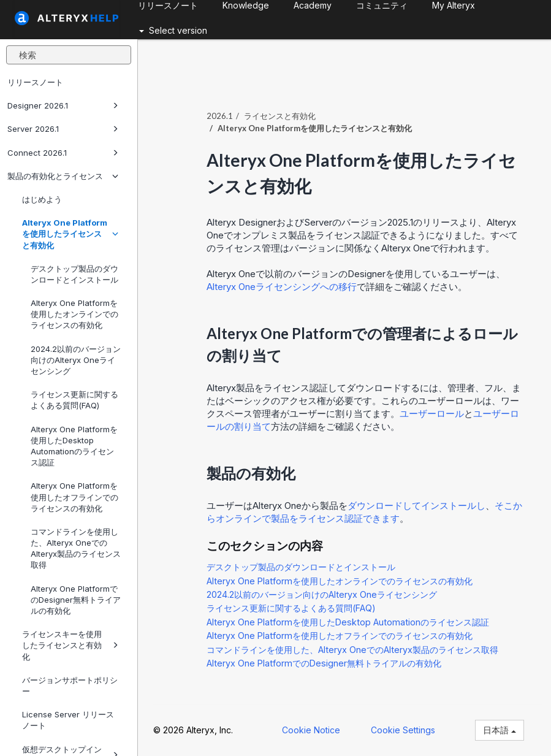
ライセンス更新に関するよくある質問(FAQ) (74, 400)
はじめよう (42, 199)
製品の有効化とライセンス (63, 176)
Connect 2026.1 (63, 153)
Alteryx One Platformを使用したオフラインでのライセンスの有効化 (74, 497)
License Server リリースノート (68, 720)
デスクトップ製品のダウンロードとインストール (74, 274)
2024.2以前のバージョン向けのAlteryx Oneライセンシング (76, 360)
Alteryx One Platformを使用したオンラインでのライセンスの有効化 (74, 314)
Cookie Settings (403, 730)
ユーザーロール (432, 414)
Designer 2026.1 (63, 105)
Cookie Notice (311, 730)
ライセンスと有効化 (280, 116)
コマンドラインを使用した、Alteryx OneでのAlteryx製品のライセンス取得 (76, 548)
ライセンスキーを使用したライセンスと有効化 (70, 645)
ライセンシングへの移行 (282, 287)
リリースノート (35, 82)
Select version (173, 30)
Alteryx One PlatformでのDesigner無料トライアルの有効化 (76, 600)
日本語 (500, 730)
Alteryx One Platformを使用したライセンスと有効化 (70, 234)
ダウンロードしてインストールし (416, 506)
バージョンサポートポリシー (70, 685)
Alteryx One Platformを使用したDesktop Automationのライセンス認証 (74, 446)
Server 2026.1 (63, 129)
